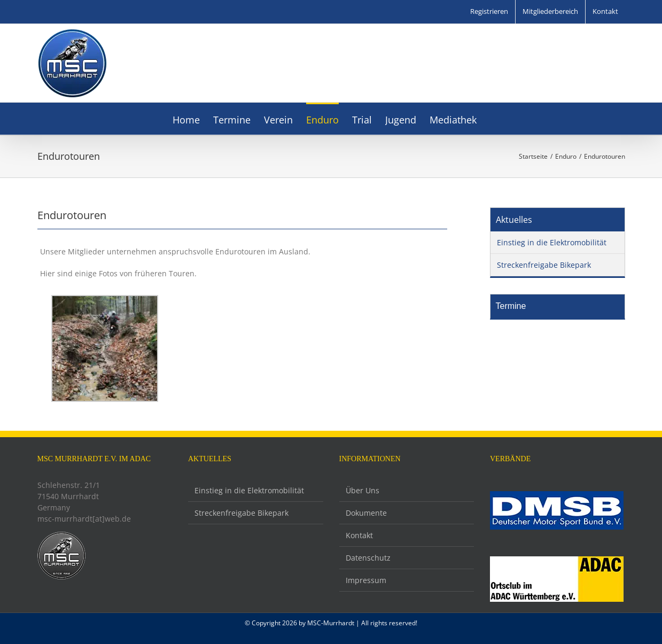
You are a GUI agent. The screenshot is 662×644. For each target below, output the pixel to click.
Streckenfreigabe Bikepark (544, 265)
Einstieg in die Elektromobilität (552, 242)
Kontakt (359, 535)
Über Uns (363, 490)
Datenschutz (368, 558)
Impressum (366, 580)
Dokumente (366, 513)
